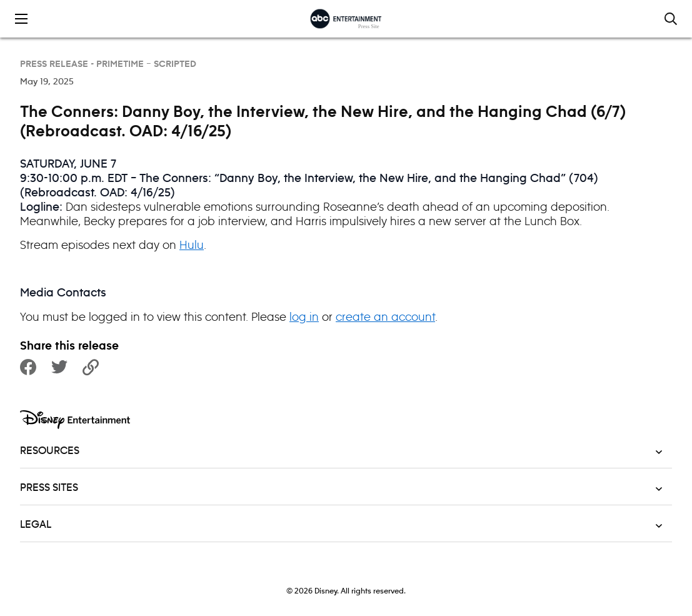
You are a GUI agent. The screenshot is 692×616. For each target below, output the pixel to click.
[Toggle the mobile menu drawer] (21, 19)
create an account (385, 317)
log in (304, 317)
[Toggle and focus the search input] (671, 19)
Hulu (192, 245)
